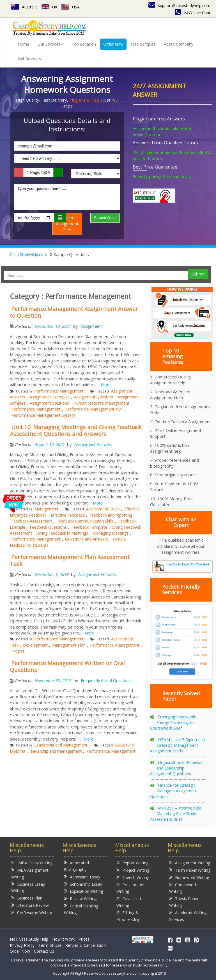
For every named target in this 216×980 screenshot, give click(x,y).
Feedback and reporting (111, 515)
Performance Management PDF (94, 409)
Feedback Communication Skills (85, 521)
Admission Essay (82, 877)
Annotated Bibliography (76, 866)
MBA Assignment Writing (30, 873)
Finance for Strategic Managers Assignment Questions (174, 791)
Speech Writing (133, 877)
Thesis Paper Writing (184, 902)
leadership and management (56, 751)
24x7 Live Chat (193, 13)
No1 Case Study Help (29, 939)
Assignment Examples (50, 397)
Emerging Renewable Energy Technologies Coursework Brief (173, 722)
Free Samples (143, 44)
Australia (24, 7)
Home (24, 44)
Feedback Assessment (32, 521)
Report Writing (132, 863)
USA (71, 7)
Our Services (50, 44)
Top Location (84, 44)
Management (46, 509)
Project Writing (133, 870)
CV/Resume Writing (32, 912)
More (106, 385)
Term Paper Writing (190, 870)
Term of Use (50, 945)
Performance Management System (43, 415)
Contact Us (44, 951)
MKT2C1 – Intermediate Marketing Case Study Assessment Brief (176, 814)
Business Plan (27, 898)
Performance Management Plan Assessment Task (70, 560)
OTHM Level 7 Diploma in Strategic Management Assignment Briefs (177, 745)
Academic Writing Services (188, 916)
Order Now (113, 44)
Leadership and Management (61, 745)
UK (50, 7)
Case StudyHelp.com (28, 254)
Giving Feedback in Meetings (62, 533)
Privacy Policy (22, 945)
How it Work (63, 939)
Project (18, 651)
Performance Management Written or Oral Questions (67, 666)
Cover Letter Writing (131, 902)
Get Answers (29, 58)
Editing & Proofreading (128, 916)
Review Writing (80, 898)
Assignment (91, 326)
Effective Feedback (68, 515)
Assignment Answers (93, 444)
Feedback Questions (48, 527)
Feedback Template (89, 527)
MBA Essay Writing (32, 863)
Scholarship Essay (83, 884)
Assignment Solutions (49, 403)
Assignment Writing (190, 863)
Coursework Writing (183, 888)
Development (35, 645)
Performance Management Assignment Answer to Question (74, 312)
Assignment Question (94, 397)
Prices (84, 939)
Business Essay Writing (28, 887)
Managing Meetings (111, 533)
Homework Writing (189, 877)
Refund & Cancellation (86, 945)
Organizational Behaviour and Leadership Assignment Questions (177, 768)
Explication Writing (83, 891)
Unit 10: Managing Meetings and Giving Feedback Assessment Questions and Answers (76, 430)
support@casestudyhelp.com (179, 5)
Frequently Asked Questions (106, 680)
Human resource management (101, 403)
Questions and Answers (87, 539)
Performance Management (59, 391)
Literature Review (30, 905)
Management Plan (69, 645)
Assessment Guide (103, 509)
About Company (179, 44)
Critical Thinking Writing (81, 909)
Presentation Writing (131, 888)
